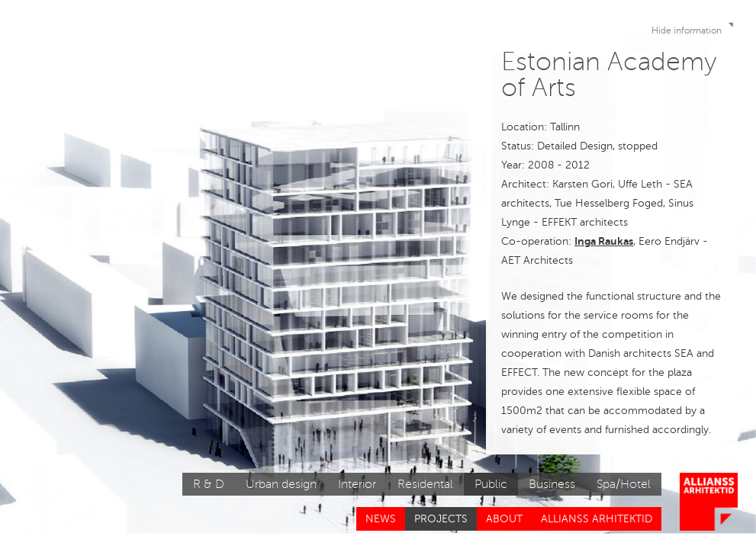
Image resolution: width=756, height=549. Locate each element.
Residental (425, 484)
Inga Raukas (604, 241)
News (381, 519)
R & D (209, 484)
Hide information (694, 27)
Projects (441, 519)
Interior (357, 484)
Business (552, 484)
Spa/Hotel (624, 484)
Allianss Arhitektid (597, 519)
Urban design (281, 484)
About (504, 519)
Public (491, 484)
